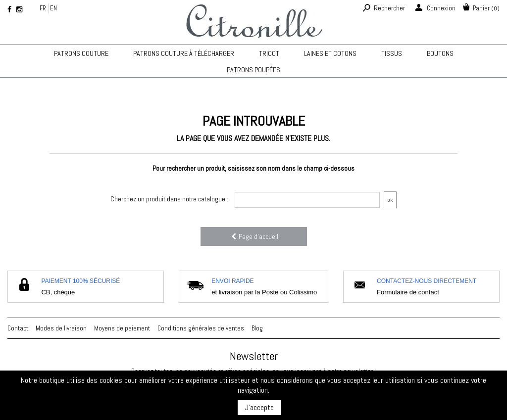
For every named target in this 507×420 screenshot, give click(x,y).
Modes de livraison (61, 328)
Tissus (392, 53)
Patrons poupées (253, 70)
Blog (257, 328)
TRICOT (269, 53)
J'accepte (259, 407)
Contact (18, 328)
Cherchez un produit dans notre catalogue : (169, 199)
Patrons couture (81, 53)
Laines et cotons (330, 53)
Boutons (440, 53)
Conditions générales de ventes (201, 328)
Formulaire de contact (408, 292)
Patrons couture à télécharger (184, 53)
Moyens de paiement (122, 328)
